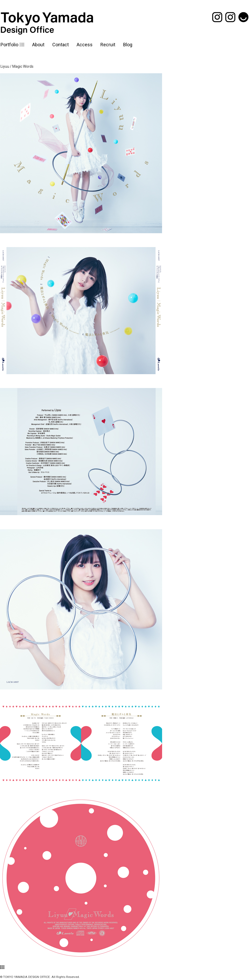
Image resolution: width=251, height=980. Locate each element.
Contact (61, 45)
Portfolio (9, 45)
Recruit (108, 45)
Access (85, 45)
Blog (128, 45)
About (38, 45)
